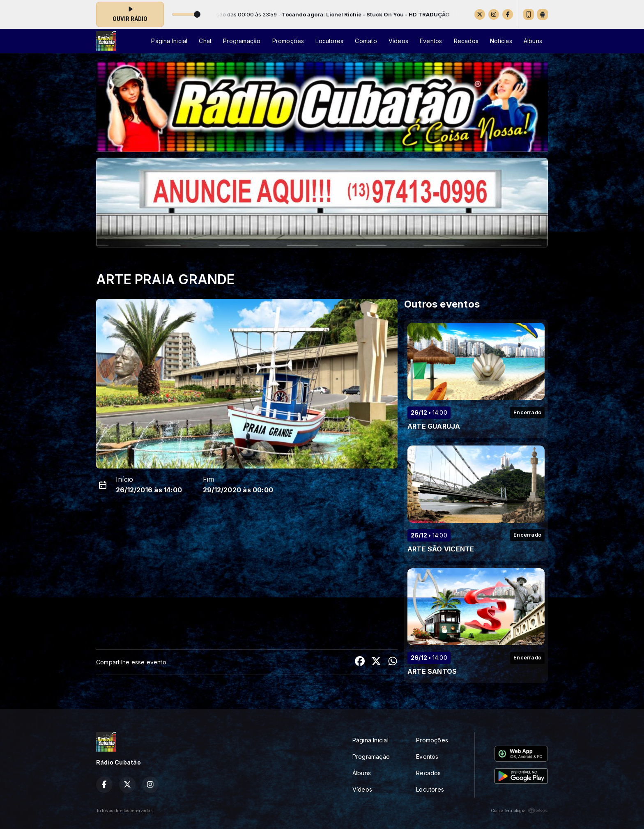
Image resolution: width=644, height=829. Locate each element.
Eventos (431, 41)
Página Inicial (169, 41)
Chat (205, 41)
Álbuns (533, 41)
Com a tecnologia (519, 811)
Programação (242, 41)
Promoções (288, 41)
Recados (466, 41)
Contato (366, 41)
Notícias (501, 41)
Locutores (329, 41)
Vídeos (398, 41)
